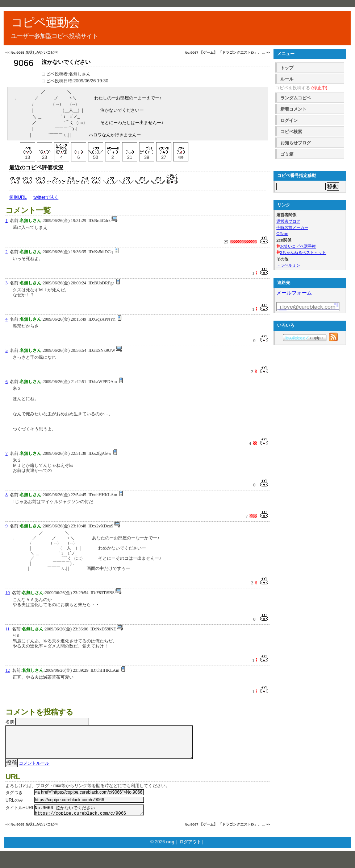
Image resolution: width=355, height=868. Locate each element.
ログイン (289, 120)
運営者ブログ (288, 221)
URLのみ (14, 807)
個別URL (18, 197)
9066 (23, 63)
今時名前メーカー (292, 227)
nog (170, 851)
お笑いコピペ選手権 (298, 246)
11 (8, 629)
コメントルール (34, 770)
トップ (287, 68)
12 (8, 670)
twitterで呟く (46, 197)
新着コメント (293, 109)
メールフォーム (294, 293)
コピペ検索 (291, 132)
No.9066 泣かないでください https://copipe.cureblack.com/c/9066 (89, 818)
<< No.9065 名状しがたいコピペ (32, 52)
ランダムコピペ (296, 98)
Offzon (282, 234)
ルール (287, 79)
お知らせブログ (296, 143)
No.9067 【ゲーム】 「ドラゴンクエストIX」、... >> (227, 52)
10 (8, 593)
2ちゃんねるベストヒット (303, 252)
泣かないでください (66, 62)
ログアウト (190, 851)
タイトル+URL (20, 815)
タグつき (14, 800)
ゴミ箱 (287, 154)
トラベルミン (288, 265)
